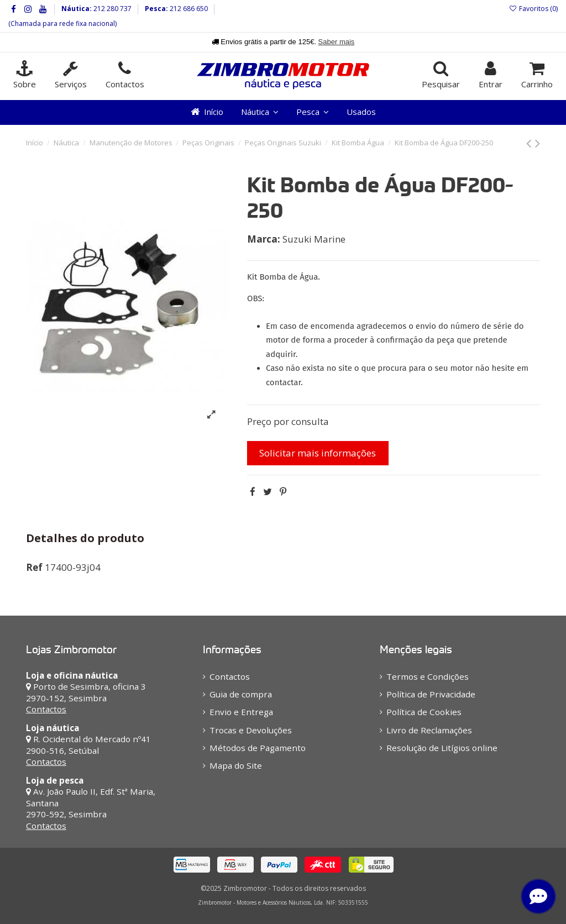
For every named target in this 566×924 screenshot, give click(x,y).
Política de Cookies (424, 712)
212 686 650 (188, 9)
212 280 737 (112, 9)
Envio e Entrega (241, 712)
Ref (34, 567)
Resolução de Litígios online (442, 748)
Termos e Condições (428, 676)
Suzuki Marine (314, 239)
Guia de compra (241, 694)
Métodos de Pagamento (258, 748)
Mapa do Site (236, 765)
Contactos (46, 709)
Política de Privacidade (431, 694)
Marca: (264, 239)
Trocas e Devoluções (251, 730)
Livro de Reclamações (429, 730)
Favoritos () (533, 9)
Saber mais (337, 42)
